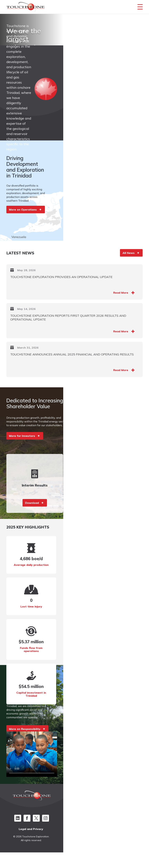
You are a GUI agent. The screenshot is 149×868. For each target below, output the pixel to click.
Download (40, 517)
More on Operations (26, 215)
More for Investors (25, 456)
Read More (118, 311)
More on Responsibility (28, 729)
